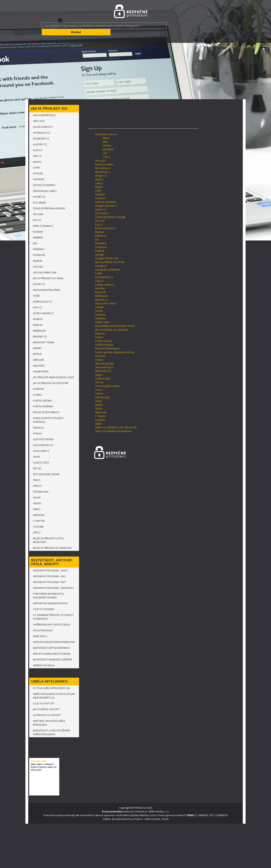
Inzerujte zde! (38, 755)
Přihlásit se (140, 801)
